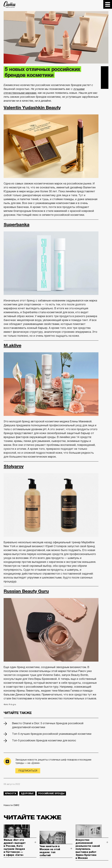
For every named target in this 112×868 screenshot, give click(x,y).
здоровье (27, 793)
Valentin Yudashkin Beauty (32, 108)
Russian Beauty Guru (26, 591)
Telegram (105, 70)
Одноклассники (105, 85)
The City (10, 4)
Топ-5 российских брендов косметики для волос (44, 740)
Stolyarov (14, 466)
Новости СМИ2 (11, 805)
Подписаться (28, 771)
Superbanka (16, 225)
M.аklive (12, 345)
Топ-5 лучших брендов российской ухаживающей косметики (52, 734)
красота (11, 793)
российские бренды (51, 793)
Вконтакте (105, 78)
